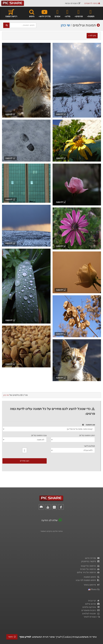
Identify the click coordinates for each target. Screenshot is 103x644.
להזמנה (61, 114)
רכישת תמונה (11, 13)
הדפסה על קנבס (90, 566)
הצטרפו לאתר (92, 617)
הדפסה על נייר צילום (88, 572)
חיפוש (32, 13)
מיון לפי (92, 36)
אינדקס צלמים (91, 607)
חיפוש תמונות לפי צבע (88, 580)
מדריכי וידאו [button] (44, 13)
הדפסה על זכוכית (90, 569)
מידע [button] (67, 13)
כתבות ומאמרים (91, 610)
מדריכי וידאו (92, 558)
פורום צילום (92, 604)
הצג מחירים (25, 461)
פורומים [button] (79, 13)
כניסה (92, 3)
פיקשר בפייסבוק (90, 561)
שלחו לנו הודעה (49, 520)
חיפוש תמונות (92, 577)
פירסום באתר (92, 585)
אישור (12, 637)
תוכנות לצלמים (91, 614)
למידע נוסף (25, 637)
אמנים (57, 13)
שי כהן (65, 25)
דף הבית (94, 601)
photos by (94, 589)
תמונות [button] (91, 13)
